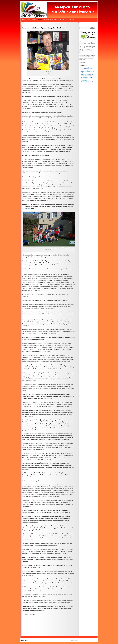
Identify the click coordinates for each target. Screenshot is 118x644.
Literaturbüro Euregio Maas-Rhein (88, 82)
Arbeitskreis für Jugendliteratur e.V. (88, 67)
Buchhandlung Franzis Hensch (87, 74)
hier (23, 208)
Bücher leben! (24, 640)
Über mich (71, 20)
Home (24, 20)
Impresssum (75, 640)
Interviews (40, 20)
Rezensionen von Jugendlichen (51, 20)
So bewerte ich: (64, 20)
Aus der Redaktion (31, 20)
